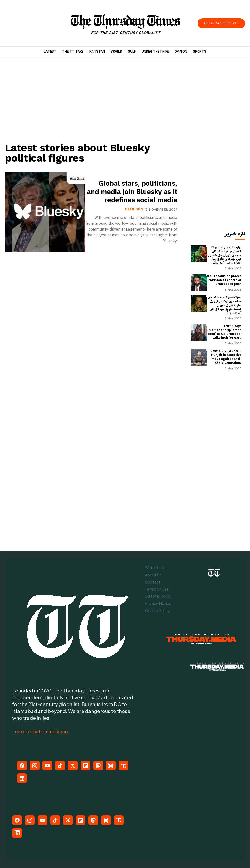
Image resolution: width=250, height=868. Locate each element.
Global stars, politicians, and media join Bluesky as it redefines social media (132, 192)
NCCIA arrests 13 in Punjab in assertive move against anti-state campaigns (226, 357)
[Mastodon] (98, 766)
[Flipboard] (85, 766)
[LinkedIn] (22, 778)
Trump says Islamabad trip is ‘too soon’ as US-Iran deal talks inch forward (224, 332)
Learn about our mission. (41, 731)
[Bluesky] (111, 766)
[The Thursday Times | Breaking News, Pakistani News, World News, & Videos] (126, 24)
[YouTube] (47, 766)
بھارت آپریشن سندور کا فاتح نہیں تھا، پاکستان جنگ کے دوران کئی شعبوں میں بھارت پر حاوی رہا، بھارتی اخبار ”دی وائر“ (224, 255)
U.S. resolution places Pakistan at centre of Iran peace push (224, 280)
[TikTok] (60, 766)
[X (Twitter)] (73, 766)
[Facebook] (22, 766)
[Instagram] (35, 766)
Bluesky (134, 209)
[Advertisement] (94, 102)
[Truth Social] (124, 766)
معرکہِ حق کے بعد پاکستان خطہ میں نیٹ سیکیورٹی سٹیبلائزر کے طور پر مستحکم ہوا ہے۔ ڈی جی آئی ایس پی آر (224, 305)
